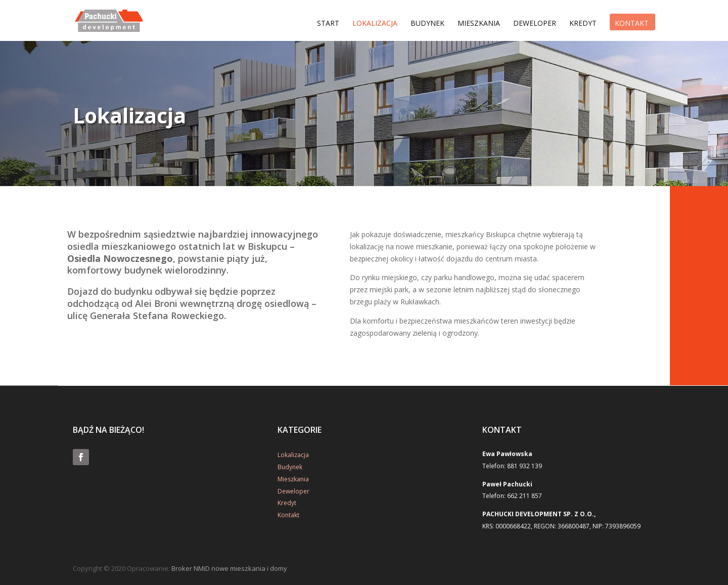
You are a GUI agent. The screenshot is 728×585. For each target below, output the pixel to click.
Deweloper (535, 24)
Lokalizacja (375, 24)
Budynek (427, 24)
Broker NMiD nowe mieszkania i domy (229, 568)
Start (328, 24)
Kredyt (583, 24)
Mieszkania (479, 24)
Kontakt (632, 24)
